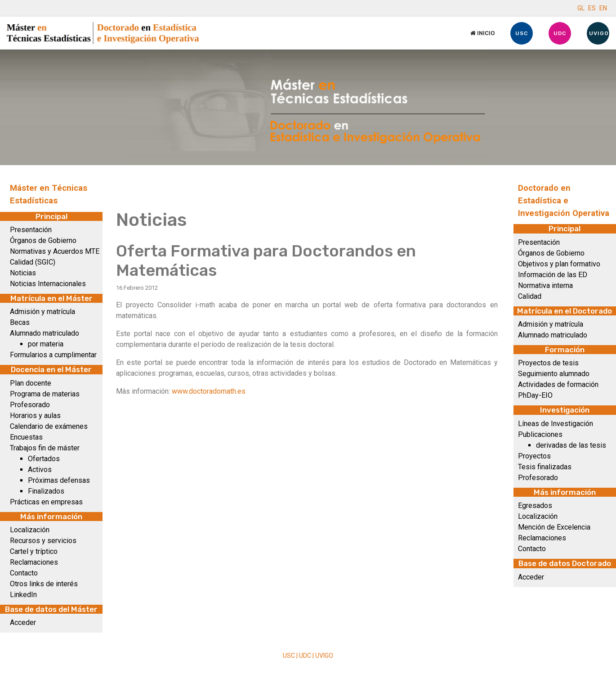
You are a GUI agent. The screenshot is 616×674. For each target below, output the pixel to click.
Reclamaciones (34, 562)
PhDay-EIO (535, 395)
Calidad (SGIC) (33, 262)
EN (603, 8)
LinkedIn (23, 595)
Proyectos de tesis (548, 363)
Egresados (535, 505)
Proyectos (534, 456)
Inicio (482, 33)
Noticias (23, 273)
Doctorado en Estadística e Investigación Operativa (564, 201)
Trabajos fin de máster (45, 448)
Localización (30, 530)
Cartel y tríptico (34, 551)
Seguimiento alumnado (554, 374)
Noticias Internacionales (48, 284)
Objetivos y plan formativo (559, 264)
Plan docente (31, 383)
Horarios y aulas (35, 416)
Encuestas (26, 437)
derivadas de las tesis (571, 445)
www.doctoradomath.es (209, 391)
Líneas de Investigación (556, 424)
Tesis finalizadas (545, 467)
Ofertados (44, 459)
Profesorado (30, 405)
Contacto (24, 573)
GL (581, 8)
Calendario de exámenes (49, 426)
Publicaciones (540, 434)
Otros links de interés (44, 584)
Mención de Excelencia (554, 527)
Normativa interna (545, 285)
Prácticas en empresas (46, 502)
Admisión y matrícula (42, 312)
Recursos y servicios (43, 541)
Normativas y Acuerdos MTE (55, 251)
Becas (20, 322)
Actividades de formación (558, 384)
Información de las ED (553, 275)
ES (592, 8)
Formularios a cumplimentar (53, 355)
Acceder (23, 622)
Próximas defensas (59, 480)
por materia (46, 344)
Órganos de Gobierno (43, 240)
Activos (40, 470)
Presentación (31, 230)
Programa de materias (45, 394)
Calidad (530, 296)
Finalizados (46, 491)
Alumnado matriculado (45, 333)
